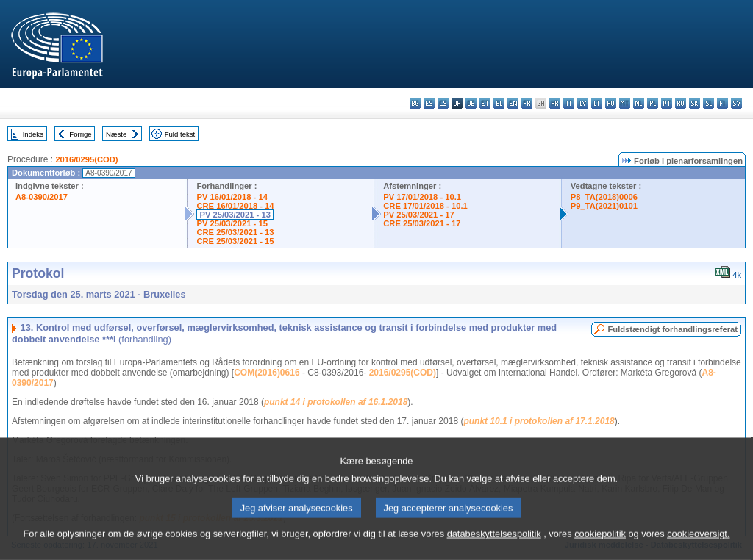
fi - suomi (722, 103)
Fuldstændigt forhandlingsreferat (672, 329)
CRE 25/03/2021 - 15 (235, 241)
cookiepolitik (600, 547)
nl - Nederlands (639, 103)
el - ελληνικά (499, 103)
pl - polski (653, 103)
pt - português (667, 103)
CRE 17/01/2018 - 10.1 (425, 206)
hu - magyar (611, 103)
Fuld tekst (180, 134)
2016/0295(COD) (86, 159)
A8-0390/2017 (42, 197)
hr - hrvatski (555, 103)
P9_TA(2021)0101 (604, 206)
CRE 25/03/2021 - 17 (422, 223)
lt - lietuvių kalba (597, 103)
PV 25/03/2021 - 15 (232, 223)
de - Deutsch (471, 103)
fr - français (527, 103)
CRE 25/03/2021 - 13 (235, 232)
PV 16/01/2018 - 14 (232, 197)
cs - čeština (443, 103)
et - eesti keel (485, 103)
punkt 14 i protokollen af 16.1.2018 (336, 402)
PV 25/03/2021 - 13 (235, 215)
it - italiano (569, 103)
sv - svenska (736, 103)
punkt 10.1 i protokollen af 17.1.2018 (539, 421)
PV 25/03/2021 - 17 (418, 215)
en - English (513, 103)
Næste (116, 134)
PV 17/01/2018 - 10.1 (422, 197)
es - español (429, 103)
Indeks (33, 134)
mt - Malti (625, 103)
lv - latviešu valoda (583, 103)
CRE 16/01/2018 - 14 (235, 206)
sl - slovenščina (709, 103)
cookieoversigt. (698, 547)
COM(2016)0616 (267, 373)
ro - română (681, 103)
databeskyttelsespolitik (494, 547)
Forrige (80, 134)
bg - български (415, 103)
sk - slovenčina (695, 103)
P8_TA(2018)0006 (604, 197)
